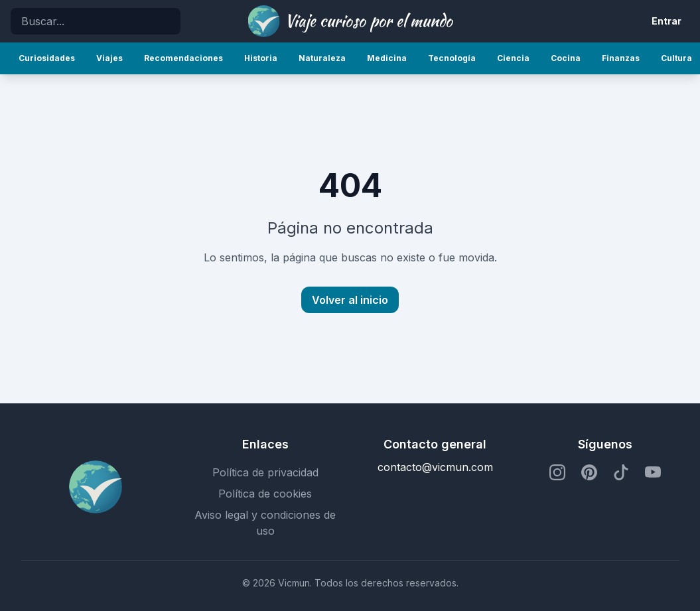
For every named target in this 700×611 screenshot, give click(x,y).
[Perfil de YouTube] (653, 472)
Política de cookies (265, 494)
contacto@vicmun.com (435, 467)
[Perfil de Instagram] (557, 472)
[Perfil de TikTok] (621, 472)
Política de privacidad (265, 472)
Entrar (666, 21)
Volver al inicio (350, 300)
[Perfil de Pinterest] (589, 472)
